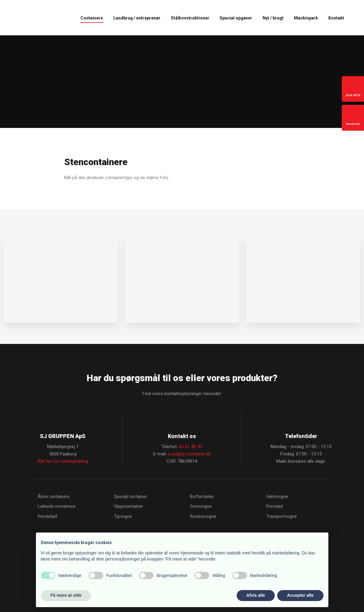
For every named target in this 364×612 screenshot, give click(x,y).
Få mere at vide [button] (66, 595)
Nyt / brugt (273, 18)
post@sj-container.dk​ (189, 454)
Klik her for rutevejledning (63, 461)
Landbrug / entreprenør (137, 18)
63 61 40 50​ (190, 447)
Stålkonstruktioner (190, 18)
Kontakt (336, 18)
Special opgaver (236, 18)
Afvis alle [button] (256, 595)
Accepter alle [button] (300, 595)
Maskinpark (306, 18)
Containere (92, 18)
